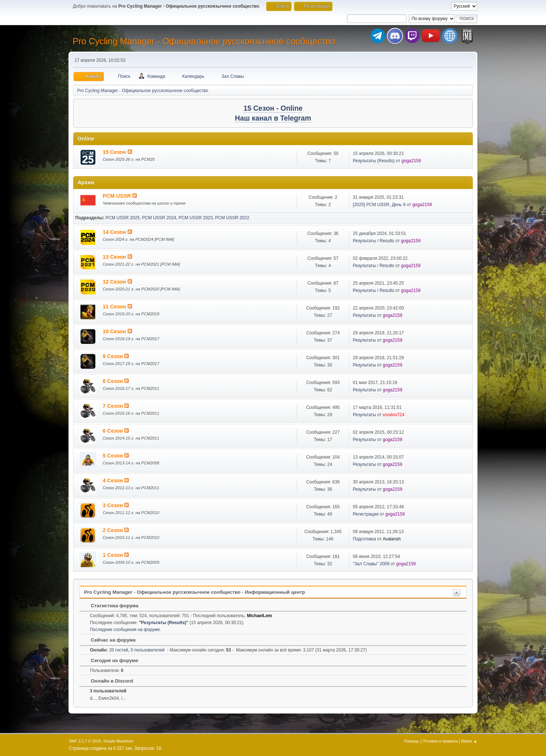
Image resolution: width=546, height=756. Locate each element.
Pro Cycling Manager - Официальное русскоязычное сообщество (204, 41)
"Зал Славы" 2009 (371, 564)
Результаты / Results (374, 241)
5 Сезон (114, 456)
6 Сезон (114, 431)
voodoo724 (394, 415)
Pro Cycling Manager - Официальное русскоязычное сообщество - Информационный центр (195, 592)
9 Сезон (114, 356)
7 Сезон (114, 406)
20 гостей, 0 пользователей (127, 650)
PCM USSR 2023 (195, 218)
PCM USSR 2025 (123, 218)
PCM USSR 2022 (232, 218)
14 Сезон (115, 232)
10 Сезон (115, 331)
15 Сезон (115, 152)
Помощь (412, 741)
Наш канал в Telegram (273, 118)
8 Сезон (114, 381)
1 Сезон (114, 555)
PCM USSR (118, 196)
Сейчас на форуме (110, 640)
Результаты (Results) (374, 161)
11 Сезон (115, 307)
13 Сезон (115, 257)
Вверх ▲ (469, 741)
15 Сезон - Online (273, 108)
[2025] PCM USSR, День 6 (379, 205)
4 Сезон (114, 480)
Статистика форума (111, 606)
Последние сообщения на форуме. (126, 630)
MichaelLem (259, 616)
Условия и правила (440, 741)
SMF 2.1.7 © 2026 (85, 741)
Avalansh (392, 539)
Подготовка (364, 539)
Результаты (364, 315)
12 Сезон (115, 282)
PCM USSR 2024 (159, 218)
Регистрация (366, 514)
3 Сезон (114, 505)
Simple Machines (118, 741)
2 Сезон (114, 530)
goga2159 (411, 161)
